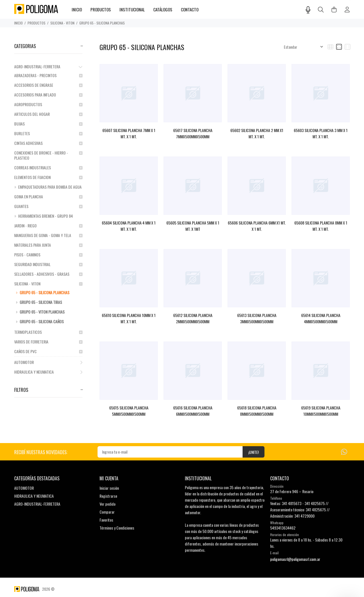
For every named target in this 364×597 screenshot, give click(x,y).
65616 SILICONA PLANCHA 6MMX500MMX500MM (193, 411)
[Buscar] (321, 10)
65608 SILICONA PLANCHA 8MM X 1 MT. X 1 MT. (321, 226)
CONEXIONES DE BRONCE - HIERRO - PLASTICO (48, 155)
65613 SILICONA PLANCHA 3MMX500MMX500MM (257, 318)
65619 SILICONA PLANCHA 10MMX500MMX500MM (321, 411)
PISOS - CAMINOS (48, 255)
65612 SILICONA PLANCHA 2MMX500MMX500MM (193, 318)
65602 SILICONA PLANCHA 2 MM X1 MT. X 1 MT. (257, 133)
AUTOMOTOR (48, 362)
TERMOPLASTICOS (48, 332)
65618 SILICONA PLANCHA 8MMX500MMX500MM (257, 411)
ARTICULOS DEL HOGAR (48, 114)
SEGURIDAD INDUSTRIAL (48, 264)
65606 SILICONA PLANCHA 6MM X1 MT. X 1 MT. (257, 226)
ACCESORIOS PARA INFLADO (48, 95)
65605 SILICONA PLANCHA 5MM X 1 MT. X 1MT (193, 226)
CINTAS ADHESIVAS (48, 143)
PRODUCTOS (37, 23)
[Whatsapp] (344, 451)
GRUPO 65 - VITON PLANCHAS (40, 312)
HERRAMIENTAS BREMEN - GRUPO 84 (44, 216)
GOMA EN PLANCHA (48, 196)
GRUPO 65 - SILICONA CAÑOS (40, 321)
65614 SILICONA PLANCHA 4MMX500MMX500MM (321, 318)
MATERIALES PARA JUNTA (48, 245)
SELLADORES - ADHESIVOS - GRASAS (48, 274)
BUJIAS (48, 124)
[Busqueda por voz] (308, 10)
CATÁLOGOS (163, 9)
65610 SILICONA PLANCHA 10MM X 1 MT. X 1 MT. (129, 318)
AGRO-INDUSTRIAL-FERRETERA (48, 66)
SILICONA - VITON (62, 23)
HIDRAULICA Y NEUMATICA (48, 372)
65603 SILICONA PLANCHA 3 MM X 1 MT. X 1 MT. (321, 133)
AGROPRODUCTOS (48, 104)
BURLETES (48, 133)
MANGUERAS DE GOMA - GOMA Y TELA (48, 235)
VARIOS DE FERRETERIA (48, 342)
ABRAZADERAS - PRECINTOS (48, 75)
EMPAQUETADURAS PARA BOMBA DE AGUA (48, 187)
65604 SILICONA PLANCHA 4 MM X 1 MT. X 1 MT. (129, 226)
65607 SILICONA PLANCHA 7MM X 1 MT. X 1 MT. (129, 133)
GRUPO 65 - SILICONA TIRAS (39, 302)
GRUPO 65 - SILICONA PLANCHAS (102, 23)
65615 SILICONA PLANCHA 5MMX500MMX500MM (129, 411)
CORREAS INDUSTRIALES (48, 167)
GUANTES (48, 206)
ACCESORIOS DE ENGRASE (48, 85)
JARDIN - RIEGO (48, 226)
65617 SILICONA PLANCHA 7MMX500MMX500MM (193, 133)
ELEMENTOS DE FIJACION (48, 177)
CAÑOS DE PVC (48, 351)
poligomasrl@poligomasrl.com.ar (295, 559)
